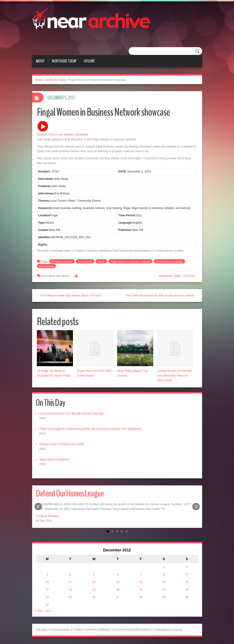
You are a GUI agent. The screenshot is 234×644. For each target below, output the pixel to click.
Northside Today (64, 61)
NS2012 (190, 276)
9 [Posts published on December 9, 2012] (187, 574)
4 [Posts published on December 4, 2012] (70, 574)
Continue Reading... (48, 516)
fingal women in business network (130, 262)
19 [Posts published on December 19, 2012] (94, 590)
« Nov (39, 611)
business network (62, 262)
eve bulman (85, 262)
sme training (47, 266)
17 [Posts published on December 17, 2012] (47, 590)
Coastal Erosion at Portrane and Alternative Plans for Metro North (175, 376)
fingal (101, 262)
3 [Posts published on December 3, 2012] (47, 574)
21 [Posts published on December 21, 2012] (141, 590)
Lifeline (89, 61)
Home (39, 80)
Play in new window (61, 135)
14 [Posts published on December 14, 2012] (141, 582)
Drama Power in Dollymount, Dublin (62, 444)
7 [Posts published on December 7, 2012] (141, 574)
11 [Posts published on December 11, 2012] (70, 582)
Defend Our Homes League (70, 494)
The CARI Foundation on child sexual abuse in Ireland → (162, 295)
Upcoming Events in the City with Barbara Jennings (72, 414)
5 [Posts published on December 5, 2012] (94, 574)
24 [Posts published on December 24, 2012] (47, 597)
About (40, 61)
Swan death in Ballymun (55, 459)
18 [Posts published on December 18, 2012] (70, 590)
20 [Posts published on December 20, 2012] (118, 590)
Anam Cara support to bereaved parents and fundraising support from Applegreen (91, 429)
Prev (38, 507)
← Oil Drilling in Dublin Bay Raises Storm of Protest (69, 295)
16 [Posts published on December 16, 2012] (187, 582)
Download (82, 135)
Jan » (49, 611)
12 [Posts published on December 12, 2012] (94, 582)
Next (196, 507)
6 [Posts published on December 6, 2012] (118, 574)
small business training (169, 262)
